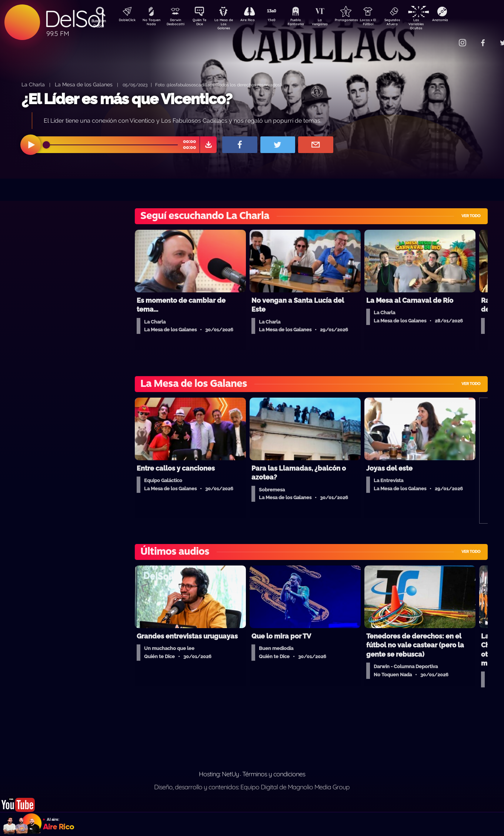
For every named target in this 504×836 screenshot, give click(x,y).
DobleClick (124, 21)
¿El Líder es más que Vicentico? (127, 99)
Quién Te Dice (202, 23)
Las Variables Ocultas (436, 24)
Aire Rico (254, 21)
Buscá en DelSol (99, 23)
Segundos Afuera (410, 23)
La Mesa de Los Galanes (228, 24)
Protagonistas (358, 21)
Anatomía (462, 21)
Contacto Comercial (447, 38)
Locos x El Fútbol (384, 23)
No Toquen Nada (150, 23)
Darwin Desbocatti (176, 23)
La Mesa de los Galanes (84, 84)
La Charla (33, 84)
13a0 (280, 21)
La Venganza (332, 23)
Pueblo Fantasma (306, 23)
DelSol (74, 19)
